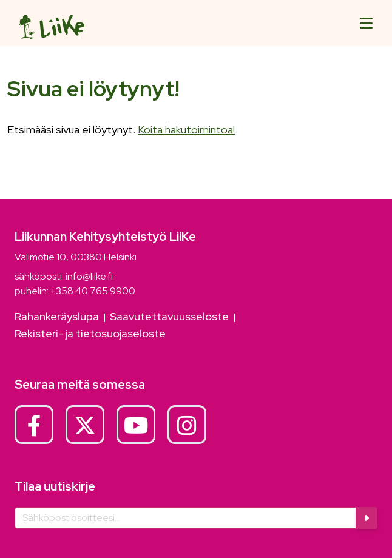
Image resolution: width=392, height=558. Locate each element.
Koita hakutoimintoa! (186, 129)
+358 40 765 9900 (93, 291)
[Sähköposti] (186, 518)
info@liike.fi (89, 276)
